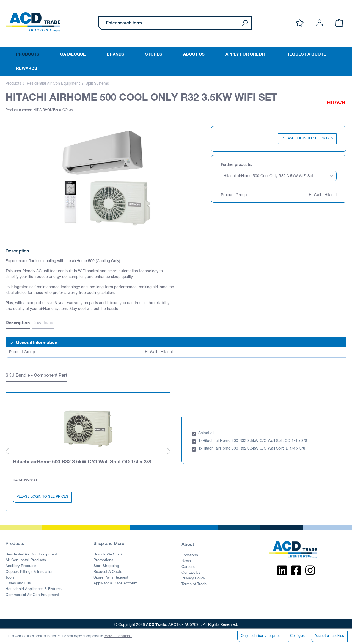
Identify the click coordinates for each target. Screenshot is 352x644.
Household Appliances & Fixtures (34, 587)
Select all (206, 431)
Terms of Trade (194, 582)
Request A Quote (108, 570)
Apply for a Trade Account (116, 581)
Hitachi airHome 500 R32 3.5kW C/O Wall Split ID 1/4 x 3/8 (254, 447)
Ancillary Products (21, 564)
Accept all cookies (329, 636)
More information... (118, 636)
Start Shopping (106, 564)
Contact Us (191, 571)
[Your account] (320, 23)
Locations (190, 553)
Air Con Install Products (26, 558)
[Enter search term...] (169, 23)
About (188, 542)
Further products (236, 165)
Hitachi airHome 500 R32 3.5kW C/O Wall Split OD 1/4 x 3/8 (82, 459)
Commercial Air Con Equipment (32, 593)
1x (200, 439)
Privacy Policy (193, 576)
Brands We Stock (108, 552)
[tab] (18, 323)
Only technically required (261, 636)
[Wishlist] (300, 23)
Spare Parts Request (111, 576)
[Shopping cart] (339, 23)
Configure (298, 636)
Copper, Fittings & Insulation (30, 570)
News (186, 559)
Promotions (103, 558)
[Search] (245, 23)
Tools (10, 576)
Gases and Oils (18, 581)
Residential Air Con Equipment (31, 552)
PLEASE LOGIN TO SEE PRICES (307, 139)
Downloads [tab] (43, 323)
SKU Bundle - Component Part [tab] (36, 376)
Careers (188, 565)
